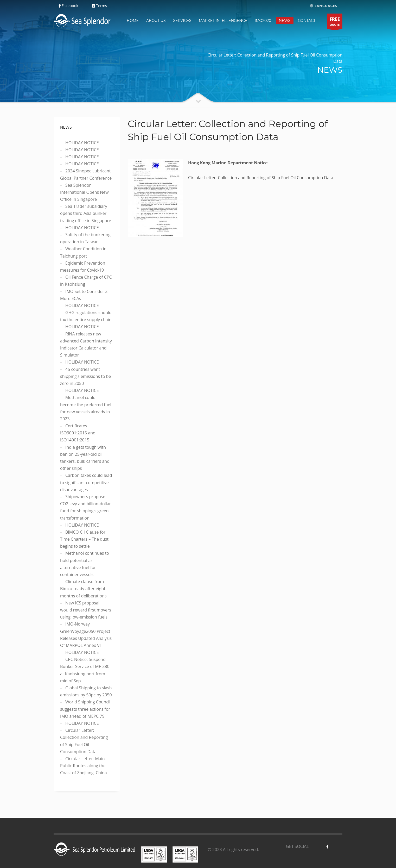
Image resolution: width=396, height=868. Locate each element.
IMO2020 (263, 21)
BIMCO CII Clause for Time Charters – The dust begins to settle (84, 539)
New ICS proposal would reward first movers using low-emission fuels (86, 610)
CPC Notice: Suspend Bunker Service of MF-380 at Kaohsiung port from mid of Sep (85, 670)
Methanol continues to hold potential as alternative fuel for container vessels (85, 564)
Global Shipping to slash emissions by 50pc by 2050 (86, 691)
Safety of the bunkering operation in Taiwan (85, 238)
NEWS (285, 21)
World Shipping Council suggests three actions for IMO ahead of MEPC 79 (85, 709)
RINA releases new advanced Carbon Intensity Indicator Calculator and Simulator (86, 345)
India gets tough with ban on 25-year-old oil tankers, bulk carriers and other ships (85, 458)
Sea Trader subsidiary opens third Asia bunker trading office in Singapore (86, 213)
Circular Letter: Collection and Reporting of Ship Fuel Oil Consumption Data (84, 741)
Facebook (69, 6)
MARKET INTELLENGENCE (223, 21)
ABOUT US (156, 21)
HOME (133, 21)
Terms (100, 6)
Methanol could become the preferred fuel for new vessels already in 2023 (86, 408)
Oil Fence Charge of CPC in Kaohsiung (86, 281)
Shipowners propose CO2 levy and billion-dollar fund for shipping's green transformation (85, 507)
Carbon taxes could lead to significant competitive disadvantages (86, 482)
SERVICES (182, 21)
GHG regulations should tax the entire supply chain (86, 316)
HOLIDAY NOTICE (82, 143)
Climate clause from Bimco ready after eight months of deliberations (83, 589)
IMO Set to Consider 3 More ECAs (84, 295)
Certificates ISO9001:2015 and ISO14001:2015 (78, 433)
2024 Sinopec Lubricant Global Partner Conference (86, 174)
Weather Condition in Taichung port (83, 252)
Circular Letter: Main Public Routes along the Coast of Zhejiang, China (84, 766)
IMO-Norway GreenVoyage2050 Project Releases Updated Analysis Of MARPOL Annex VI (86, 635)
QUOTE (335, 23)
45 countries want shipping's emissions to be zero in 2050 (85, 376)
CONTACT (307, 21)
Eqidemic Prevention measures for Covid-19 (83, 267)
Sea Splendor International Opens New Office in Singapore (84, 192)
